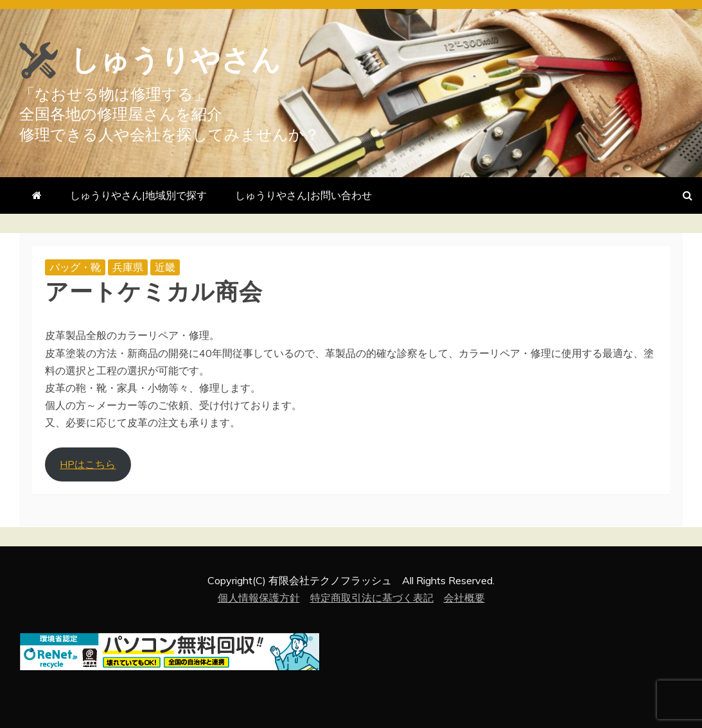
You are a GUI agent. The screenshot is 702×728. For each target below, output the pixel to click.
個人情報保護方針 (259, 598)
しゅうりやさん (187, 59)
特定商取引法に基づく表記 (372, 598)
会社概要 (464, 598)
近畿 (165, 267)
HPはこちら (88, 464)
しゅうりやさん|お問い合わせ (303, 195)
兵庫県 (128, 267)
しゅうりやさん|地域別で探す (138, 195)
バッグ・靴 (75, 267)
